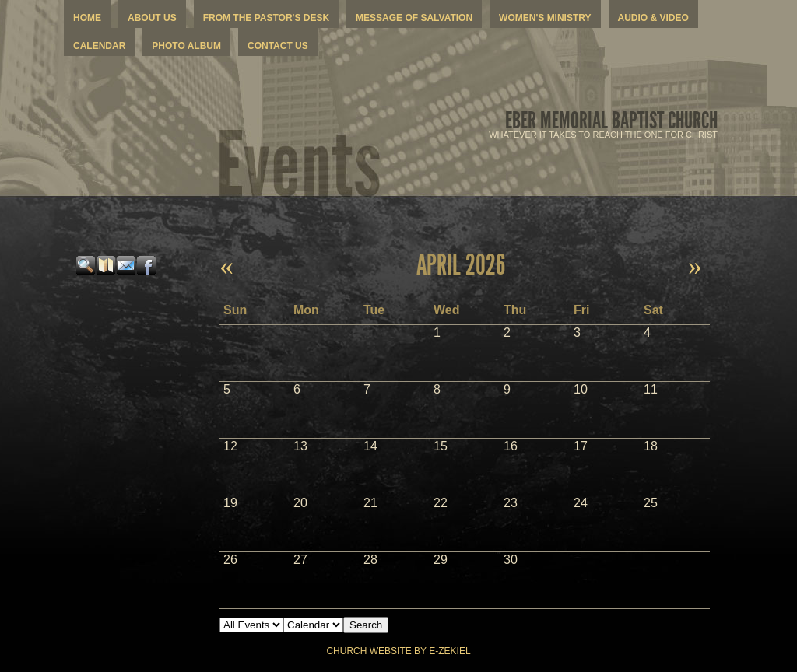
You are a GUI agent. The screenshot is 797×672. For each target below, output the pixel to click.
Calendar (99, 46)
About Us (152, 18)
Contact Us (278, 46)
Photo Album (186, 46)
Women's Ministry (545, 18)
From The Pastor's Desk (266, 18)
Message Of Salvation (414, 18)
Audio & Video (653, 18)
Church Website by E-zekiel (398, 651)
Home (87, 18)
